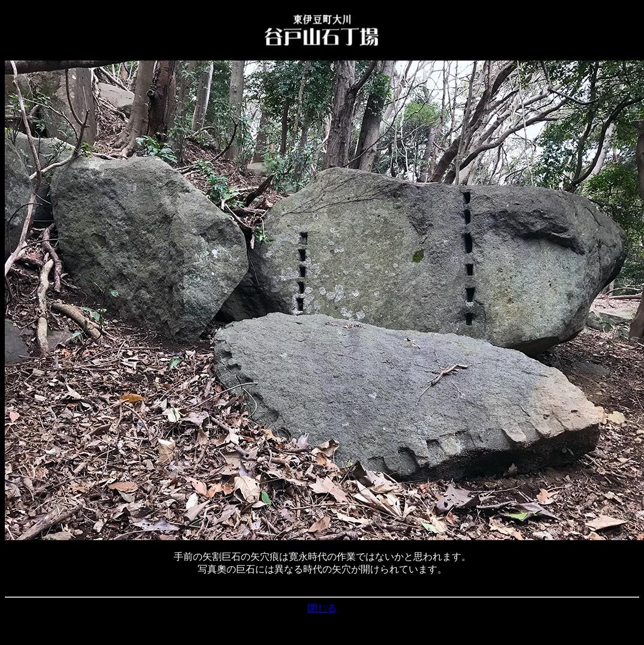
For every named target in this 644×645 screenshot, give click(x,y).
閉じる (322, 608)
